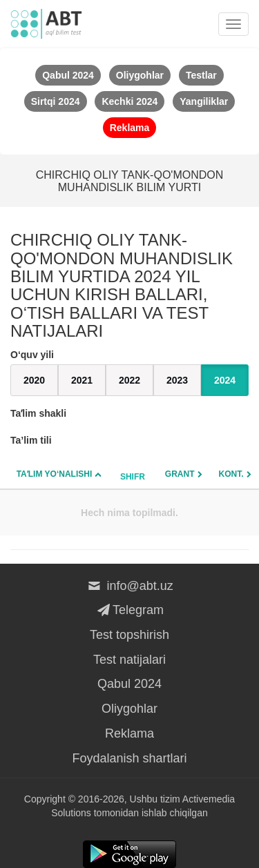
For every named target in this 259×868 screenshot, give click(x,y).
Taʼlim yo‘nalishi (55, 474)
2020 (34, 380)
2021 (82, 380)
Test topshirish (129, 635)
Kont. (231, 474)
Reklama (129, 733)
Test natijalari (129, 660)
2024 (225, 380)
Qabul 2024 (129, 684)
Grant (180, 474)
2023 (177, 380)
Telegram (129, 610)
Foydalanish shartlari (129, 758)
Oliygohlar (129, 709)
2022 (129, 380)
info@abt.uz (129, 586)
